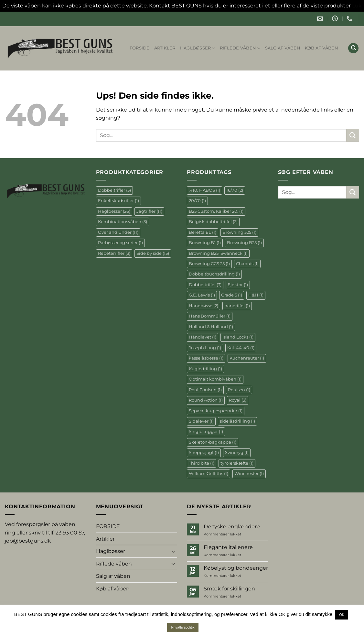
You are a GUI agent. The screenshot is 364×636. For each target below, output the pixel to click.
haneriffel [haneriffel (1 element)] (237, 306)
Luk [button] (357, 6)
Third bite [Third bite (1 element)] (202, 463)
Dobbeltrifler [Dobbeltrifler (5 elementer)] (114, 190)
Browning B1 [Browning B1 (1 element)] (205, 243)
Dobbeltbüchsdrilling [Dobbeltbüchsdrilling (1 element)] (214, 274)
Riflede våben (240, 48)
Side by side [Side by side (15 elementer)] (153, 253)
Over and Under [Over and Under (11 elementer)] (118, 232)
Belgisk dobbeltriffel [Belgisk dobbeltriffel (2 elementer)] (213, 222)
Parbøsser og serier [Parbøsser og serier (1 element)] (120, 243)
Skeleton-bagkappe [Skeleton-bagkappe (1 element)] (213, 442)
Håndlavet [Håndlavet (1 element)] (203, 337)
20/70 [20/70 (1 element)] (197, 201)
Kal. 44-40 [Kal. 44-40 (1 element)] (241, 348)
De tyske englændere (232, 527)
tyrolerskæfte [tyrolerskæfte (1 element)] (237, 463)
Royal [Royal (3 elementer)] (238, 400)
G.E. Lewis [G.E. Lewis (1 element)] (202, 295)
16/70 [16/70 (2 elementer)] (235, 190)
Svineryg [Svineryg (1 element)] (237, 453)
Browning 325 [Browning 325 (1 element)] (239, 232)
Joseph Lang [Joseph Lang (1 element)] (205, 348)
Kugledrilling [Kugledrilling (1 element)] (205, 369)
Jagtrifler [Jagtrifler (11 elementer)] (149, 211)
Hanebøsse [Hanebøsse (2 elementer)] (203, 306)
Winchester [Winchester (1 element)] (249, 474)
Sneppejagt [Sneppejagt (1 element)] (204, 453)
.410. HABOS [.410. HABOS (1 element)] (204, 190)
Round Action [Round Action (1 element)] (206, 400)
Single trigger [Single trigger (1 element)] (206, 431)
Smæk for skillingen (229, 589)
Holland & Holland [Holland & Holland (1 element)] (211, 327)
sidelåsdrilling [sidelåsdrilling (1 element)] (237, 421)
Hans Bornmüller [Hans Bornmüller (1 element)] (210, 316)
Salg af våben (283, 48)
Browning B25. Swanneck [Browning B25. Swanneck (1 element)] (218, 253)
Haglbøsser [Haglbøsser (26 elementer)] (114, 211)
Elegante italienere (228, 547)
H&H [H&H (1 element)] (256, 295)
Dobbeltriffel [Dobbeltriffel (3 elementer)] (205, 285)
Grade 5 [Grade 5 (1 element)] (232, 295)
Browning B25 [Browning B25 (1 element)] (244, 243)
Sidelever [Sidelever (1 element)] (201, 421)
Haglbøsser (198, 48)
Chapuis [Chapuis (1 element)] (247, 264)
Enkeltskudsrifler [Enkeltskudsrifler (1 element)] (118, 201)
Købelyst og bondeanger (236, 568)
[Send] (353, 135)
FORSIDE (140, 48)
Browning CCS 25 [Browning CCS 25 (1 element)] (209, 264)
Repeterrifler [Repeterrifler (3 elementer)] (114, 253)
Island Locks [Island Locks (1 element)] (238, 337)
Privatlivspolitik (183, 627)
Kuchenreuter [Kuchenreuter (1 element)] (247, 358)
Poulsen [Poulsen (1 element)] (239, 390)
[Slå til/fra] (173, 551)
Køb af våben (321, 48)
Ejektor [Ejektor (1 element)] (238, 285)
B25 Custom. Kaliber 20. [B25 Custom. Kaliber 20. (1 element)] (216, 211)
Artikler (165, 48)
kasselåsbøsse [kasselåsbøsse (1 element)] (206, 358)
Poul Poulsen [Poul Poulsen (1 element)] (205, 390)
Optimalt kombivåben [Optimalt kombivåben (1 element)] (215, 379)
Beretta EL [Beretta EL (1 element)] (203, 232)
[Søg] (353, 48)
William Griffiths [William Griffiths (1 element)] (209, 474)
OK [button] (342, 615)
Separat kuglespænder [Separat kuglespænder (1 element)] (216, 411)
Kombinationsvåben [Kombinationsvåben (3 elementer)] (123, 222)
